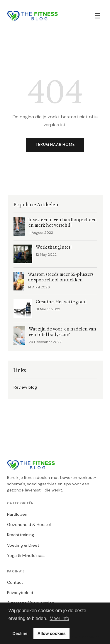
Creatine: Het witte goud (61, 302)
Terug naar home (55, 144)
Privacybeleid (20, 593)
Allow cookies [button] (52, 633)
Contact (15, 582)
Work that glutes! (54, 247)
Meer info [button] (59, 618)
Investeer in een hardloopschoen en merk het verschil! (63, 223)
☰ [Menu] (97, 16)
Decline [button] (20, 633)
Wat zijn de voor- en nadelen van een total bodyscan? (62, 332)
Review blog (25, 387)
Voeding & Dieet (23, 545)
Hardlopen (17, 514)
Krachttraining (21, 535)
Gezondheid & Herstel (29, 524)
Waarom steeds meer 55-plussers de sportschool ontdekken (61, 277)
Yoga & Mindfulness (26, 555)
